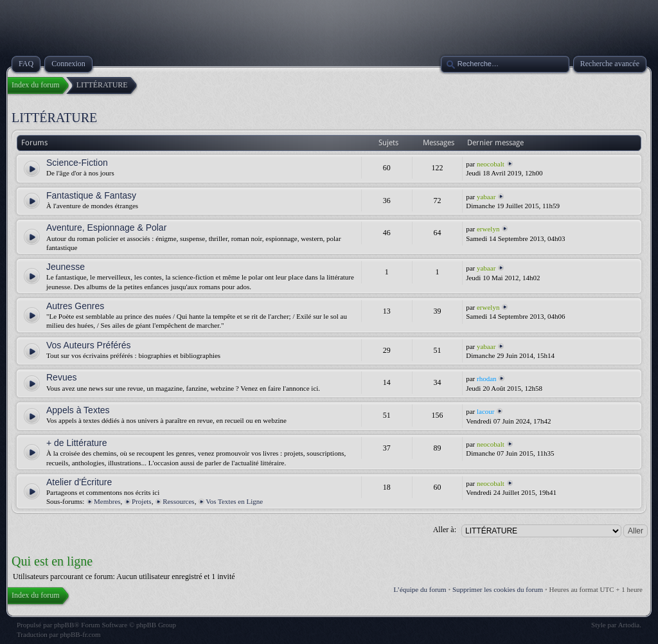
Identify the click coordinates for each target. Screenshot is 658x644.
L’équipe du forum (420, 589)
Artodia (629, 625)
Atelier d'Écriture (79, 482)
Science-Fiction (77, 163)
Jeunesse (66, 267)
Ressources (179, 501)
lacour (485, 411)
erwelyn (488, 229)
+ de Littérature (77, 443)
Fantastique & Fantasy (91, 195)
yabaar (486, 197)
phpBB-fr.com (80, 634)
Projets (142, 501)
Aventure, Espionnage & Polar (106, 228)
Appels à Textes (78, 410)
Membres (107, 501)
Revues (61, 377)
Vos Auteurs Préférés (89, 345)
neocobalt (491, 164)
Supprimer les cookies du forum (498, 589)
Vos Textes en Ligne (234, 501)
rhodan (487, 379)
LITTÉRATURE (54, 118)
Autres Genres (75, 306)
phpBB (64, 625)
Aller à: (445, 530)
